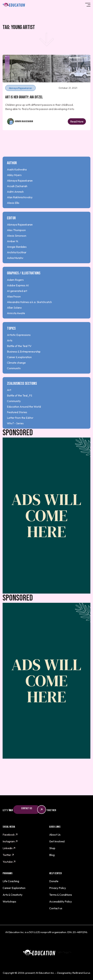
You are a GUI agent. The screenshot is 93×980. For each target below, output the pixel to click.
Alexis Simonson (17, 245)
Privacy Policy (58, 888)
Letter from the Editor (20, 427)
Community (14, 377)
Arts (10, 349)
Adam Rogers (15, 289)
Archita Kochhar (17, 262)
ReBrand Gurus (81, 973)
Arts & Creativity (13, 895)
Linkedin (9, 848)
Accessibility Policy (60, 901)
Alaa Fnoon (14, 305)
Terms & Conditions (61, 895)
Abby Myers (14, 184)
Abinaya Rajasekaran (24, 121)
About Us (55, 835)
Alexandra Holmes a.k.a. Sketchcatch (29, 311)
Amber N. (13, 250)
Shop (52, 848)
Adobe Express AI (18, 294)
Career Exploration (14, 888)
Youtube (9, 862)
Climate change (16, 372)
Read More (77, 121)
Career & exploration (19, 366)
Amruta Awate (16, 322)
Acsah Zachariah (17, 195)
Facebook (10, 835)
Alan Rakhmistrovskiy (20, 206)
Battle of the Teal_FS (20, 405)
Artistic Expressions (19, 344)
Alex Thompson (16, 239)
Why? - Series (15, 432)
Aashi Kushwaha (17, 178)
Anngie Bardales (17, 256)
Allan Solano (14, 317)
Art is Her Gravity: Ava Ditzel (24, 97)
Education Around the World (24, 416)
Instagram (10, 841)
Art (9, 399)
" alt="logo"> (47, 952)
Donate (54, 881)
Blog (52, 855)
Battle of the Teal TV (19, 355)
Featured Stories (17, 421)
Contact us (56, 908)
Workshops (9, 901)
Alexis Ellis (13, 212)
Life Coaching (11, 881)
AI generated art (17, 300)
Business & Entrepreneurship (24, 361)
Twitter (8, 855)
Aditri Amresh (15, 201)
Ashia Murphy (15, 267)
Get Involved (57, 841)
